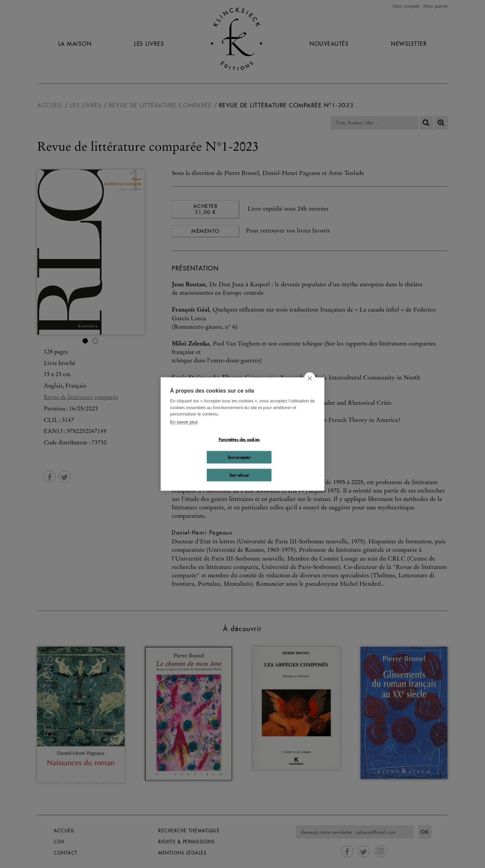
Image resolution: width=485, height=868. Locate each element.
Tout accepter (239, 457)
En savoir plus (184, 422)
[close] (310, 378)
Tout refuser (239, 475)
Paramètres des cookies (239, 439)
